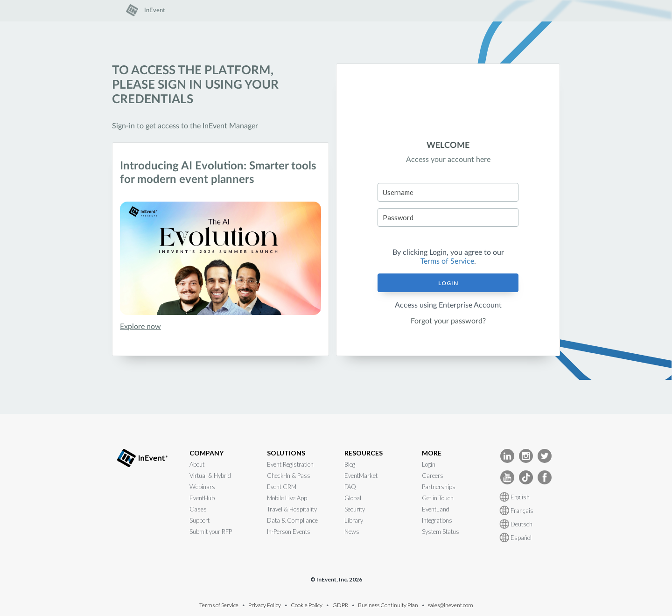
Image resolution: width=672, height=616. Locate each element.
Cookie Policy (307, 605)
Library (354, 520)
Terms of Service (447, 261)
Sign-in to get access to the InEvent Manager (185, 126)
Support (199, 520)
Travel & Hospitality (292, 509)
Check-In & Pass (289, 476)
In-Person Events (289, 532)
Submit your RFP (211, 532)
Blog (350, 464)
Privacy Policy (265, 605)
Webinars (202, 487)
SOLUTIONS (286, 453)
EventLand (436, 509)
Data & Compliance (292, 520)
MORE (432, 453)
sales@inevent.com (451, 605)
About (197, 464)
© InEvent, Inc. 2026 (336, 579)
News (352, 532)
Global (353, 498)
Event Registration (290, 464)
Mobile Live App (287, 498)
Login (448, 283)
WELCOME (448, 146)
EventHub (202, 498)
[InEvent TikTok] (526, 477)
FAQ (350, 487)
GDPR (340, 605)
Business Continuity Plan (388, 605)
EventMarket (361, 476)
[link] (146, 14)
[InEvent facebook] (545, 477)
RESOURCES (364, 453)
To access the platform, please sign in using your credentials (195, 85)
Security (355, 509)
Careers (433, 476)
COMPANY (206, 453)
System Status (441, 532)
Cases (198, 509)
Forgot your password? (448, 321)
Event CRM (282, 487)
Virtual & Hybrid (210, 476)
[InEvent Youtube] (507, 477)
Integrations (437, 520)
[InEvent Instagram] (526, 455)
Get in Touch (438, 498)
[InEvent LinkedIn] (507, 455)
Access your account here (448, 160)
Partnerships (439, 487)
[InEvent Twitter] (545, 455)
